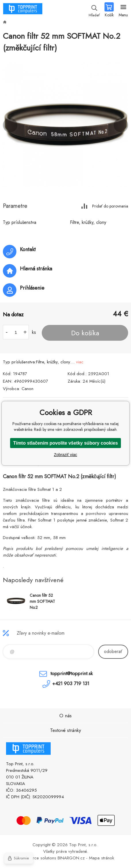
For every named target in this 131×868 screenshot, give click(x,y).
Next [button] (121, 125)
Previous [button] (10, 125)
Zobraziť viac (65, 455)
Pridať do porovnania (110, 206)
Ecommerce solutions (37, 858)
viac (80, 362)
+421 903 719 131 (71, 683)
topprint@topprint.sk (72, 673)
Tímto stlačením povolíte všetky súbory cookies (66, 443)
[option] (65, 125)
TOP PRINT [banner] (23, 10)
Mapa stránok (101, 858)
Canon (27, 389)
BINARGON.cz (71, 858)
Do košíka (85, 333)
